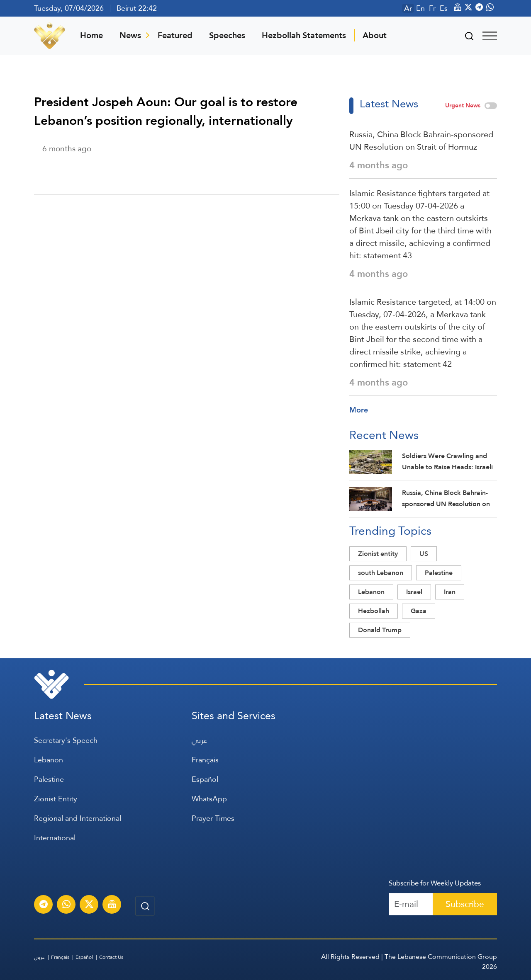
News (130, 35)
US (424, 554)
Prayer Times (213, 818)
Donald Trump (380, 630)
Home (91, 35)
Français (205, 760)
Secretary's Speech (66, 740)
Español (205, 779)
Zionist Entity (56, 799)
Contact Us (111, 957)
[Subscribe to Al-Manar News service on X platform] (89, 905)
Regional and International (78, 818)
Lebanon (371, 592)
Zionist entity (378, 554)
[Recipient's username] (411, 904)
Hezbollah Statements (304, 35)
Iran (450, 592)
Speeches (227, 35)
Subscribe (465, 904)
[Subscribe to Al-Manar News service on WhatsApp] (66, 905)
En (420, 8)
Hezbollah (374, 611)
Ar (408, 8)
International (55, 838)
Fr (432, 8)
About (375, 35)
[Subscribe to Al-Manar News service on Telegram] (44, 905)
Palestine (439, 573)
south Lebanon (381, 573)
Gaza (419, 611)
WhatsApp (209, 799)
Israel (414, 592)
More (359, 410)
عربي (199, 740)
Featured (175, 35)
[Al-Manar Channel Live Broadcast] (112, 905)
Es (444, 8)
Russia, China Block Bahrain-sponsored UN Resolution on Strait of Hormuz (421, 141)
